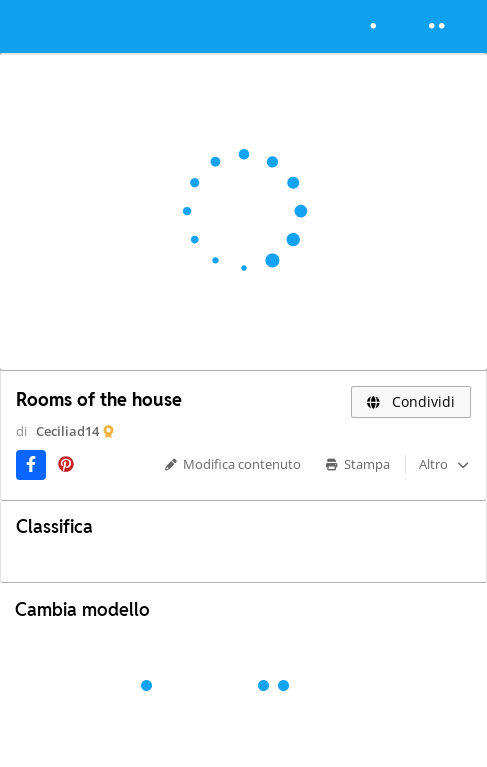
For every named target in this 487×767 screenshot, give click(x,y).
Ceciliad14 (67, 431)
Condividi (411, 401)
